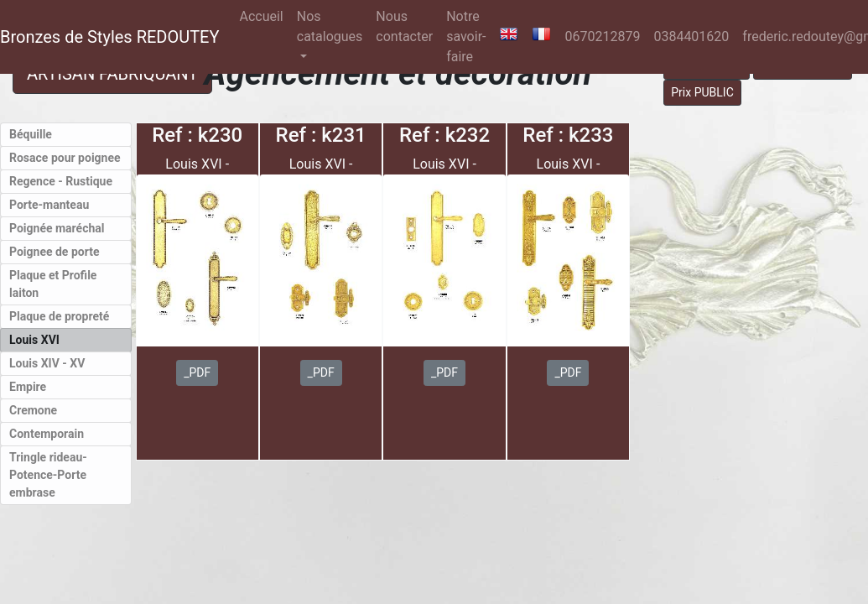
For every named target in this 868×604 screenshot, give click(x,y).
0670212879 (602, 36)
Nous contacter (404, 26)
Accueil (264, 15)
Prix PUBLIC (702, 92)
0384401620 (691, 36)
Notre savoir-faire (466, 36)
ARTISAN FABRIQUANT (112, 74)
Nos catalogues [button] (330, 26)
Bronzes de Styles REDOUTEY (109, 37)
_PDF (197, 372)
